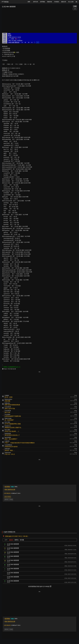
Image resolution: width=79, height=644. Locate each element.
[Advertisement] (39, 21)
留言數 (22, 540)
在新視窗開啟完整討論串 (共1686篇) (40, 586)
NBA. (11, 487)
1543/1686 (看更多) (14, 42)
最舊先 (17, 540)
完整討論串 (8, 536)
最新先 (11, 540)
